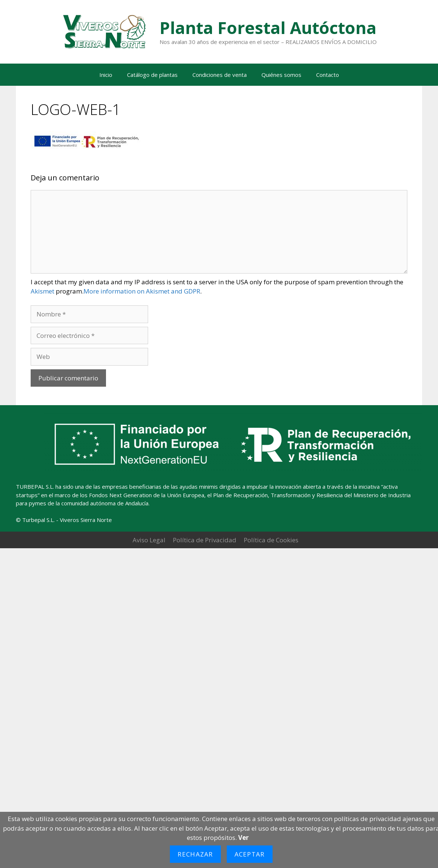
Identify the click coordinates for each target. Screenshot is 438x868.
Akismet (42, 291)
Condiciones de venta (220, 75)
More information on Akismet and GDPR (142, 291)
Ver (243, 838)
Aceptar (250, 854)
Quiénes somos (281, 75)
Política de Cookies (271, 540)
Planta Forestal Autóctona (268, 28)
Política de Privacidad (205, 540)
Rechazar (195, 854)
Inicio (106, 75)
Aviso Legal (149, 540)
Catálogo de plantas (152, 75)
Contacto (328, 75)
